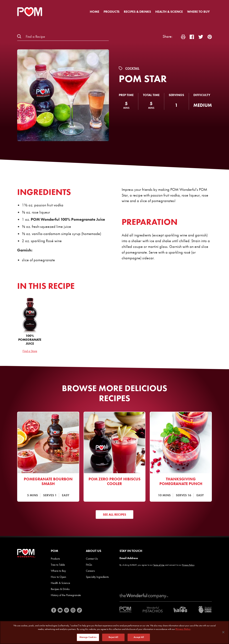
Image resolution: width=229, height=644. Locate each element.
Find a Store (30, 351)
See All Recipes (114, 515)
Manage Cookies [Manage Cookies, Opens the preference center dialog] (88, 637)
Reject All (113, 637)
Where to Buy (198, 12)
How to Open (59, 577)
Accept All (139, 637)
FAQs (89, 565)
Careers (90, 571)
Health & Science (169, 12)
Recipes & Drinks (137, 12)
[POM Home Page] (30, 12)
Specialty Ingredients (97, 577)
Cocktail (132, 68)
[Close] (223, 632)
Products (112, 12)
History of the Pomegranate (66, 595)
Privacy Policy (188, 565)
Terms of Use (159, 565)
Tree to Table (58, 565)
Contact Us (92, 559)
